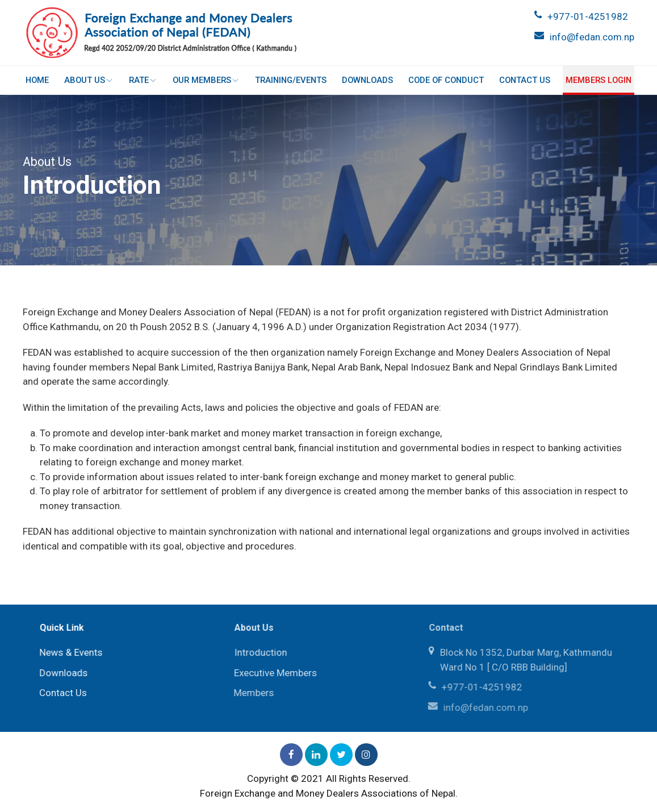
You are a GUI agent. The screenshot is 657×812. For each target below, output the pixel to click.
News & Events (70, 652)
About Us (89, 80)
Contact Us (524, 80)
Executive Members (274, 673)
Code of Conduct (446, 80)
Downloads (367, 80)
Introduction (259, 652)
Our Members (206, 80)
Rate (143, 80)
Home (38, 80)
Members (252, 693)
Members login (598, 80)
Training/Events (291, 80)
